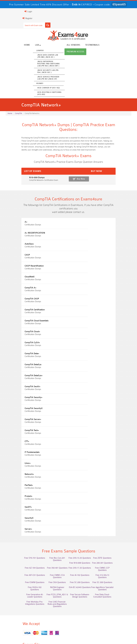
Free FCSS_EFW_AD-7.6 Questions (116, 507)
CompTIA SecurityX (82, 354)
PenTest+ (11, 415)
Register (9, 18)
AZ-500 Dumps (53, 610)
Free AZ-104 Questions (84, 488)
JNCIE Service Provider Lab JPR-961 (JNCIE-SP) (58, 78)
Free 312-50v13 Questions (53, 498)
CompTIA (18, 115)
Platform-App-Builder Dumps (116, 605)
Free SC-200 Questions (21, 503)
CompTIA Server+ (15, 369)
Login (10, 11)
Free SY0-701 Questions (21, 483)
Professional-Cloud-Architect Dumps (53, 605)
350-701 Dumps (116, 610)
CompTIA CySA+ (80, 309)
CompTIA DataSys (81, 324)
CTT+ (9, 385)
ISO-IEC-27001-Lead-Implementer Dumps (21, 616)
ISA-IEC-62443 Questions (21, 507)
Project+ (77, 415)
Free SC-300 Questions (53, 503)
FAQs (29, 636)
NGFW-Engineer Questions (116, 503)
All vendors (83, 45)
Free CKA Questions (116, 498)
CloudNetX (78, 263)
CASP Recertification (16, 263)
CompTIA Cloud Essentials (85, 294)
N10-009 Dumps (13, 184)
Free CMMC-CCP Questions (53, 493)
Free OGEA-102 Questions (84, 503)
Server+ (11, 445)
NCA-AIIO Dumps (21, 625)
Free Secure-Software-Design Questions (116, 514)
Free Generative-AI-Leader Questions (84, 509)
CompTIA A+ (13, 278)
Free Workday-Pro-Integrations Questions (53, 521)
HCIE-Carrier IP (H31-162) (58, 88)
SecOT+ (10, 430)
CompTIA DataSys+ (16, 339)
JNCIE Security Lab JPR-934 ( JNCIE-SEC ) (58, 72)
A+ (8, 233)
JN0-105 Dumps (116, 615)
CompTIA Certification (17, 294)
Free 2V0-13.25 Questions (84, 483)
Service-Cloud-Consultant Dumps (84, 605)
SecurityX (77, 430)
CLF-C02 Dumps (84, 615)
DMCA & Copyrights (92, 636)
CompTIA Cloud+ (15, 309)
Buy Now (122, 186)
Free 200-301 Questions (53, 488)
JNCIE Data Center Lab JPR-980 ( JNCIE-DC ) (57, 56)
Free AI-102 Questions (21, 498)
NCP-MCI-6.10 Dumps (116, 620)
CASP (75, 248)
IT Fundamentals (80, 385)
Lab (48, 45)
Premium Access (123, 45)
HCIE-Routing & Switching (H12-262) (59, 94)
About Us (18, 636)
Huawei (50, 84)
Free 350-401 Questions (116, 488)
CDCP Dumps (53, 620)
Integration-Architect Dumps (53, 615)
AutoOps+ (12, 248)
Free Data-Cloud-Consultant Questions (21, 521)
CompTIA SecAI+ (81, 339)
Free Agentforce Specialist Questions (53, 507)
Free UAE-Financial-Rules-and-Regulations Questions (84, 521)
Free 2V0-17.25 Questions (21, 493)
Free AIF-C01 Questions (84, 493)
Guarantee (41, 636)
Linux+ (10, 400)
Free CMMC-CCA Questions (116, 493)
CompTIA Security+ (16, 354)
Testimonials (102, 45)
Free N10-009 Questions (21, 488)
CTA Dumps (84, 620)
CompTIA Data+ (14, 324)
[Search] (29, 25)
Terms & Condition (57, 636)
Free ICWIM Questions (84, 498)
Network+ (77, 400)
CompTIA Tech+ (80, 369)
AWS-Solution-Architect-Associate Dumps (21, 606)
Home (37, 45)
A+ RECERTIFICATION (83, 233)
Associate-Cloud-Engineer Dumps (84, 610)
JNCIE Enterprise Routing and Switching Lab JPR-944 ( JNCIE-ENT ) (58, 64)
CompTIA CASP (80, 278)
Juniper (50, 51)
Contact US (74, 636)
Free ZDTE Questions (116, 483)
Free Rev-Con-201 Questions (53, 483)
